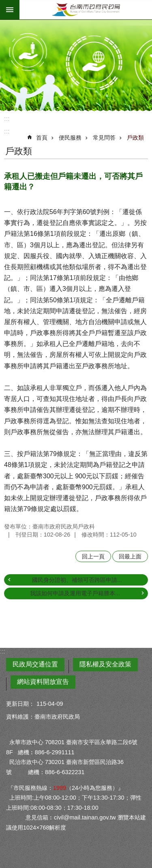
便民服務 (70, 138)
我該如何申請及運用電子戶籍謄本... (75, 593)
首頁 (42, 138)
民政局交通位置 (35, 664)
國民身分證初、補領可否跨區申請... (77, 580)
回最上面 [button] (130, 556)
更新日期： (20, 704)
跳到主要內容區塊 (4, 4)
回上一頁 (93, 556)
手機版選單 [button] (10, 10)
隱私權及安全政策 (105, 664)
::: (7, 119)
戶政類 (135, 138)
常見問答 (104, 138)
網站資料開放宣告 (43, 682)
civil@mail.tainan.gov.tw (85, 817)
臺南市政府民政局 (86, 10)
